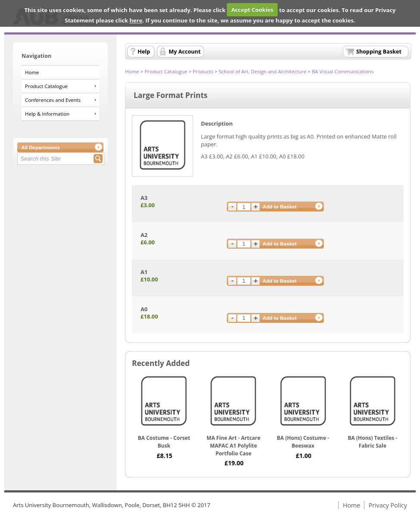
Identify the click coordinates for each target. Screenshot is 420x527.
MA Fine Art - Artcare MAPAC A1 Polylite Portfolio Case (234, 445)
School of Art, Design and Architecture (262, 71)
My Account (185, 51)
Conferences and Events (53, 100)
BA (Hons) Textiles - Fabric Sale (373, 442)
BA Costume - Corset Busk (164, 442)
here (136, 20)
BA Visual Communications (343, 71)
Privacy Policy (388, 505)
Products (203, 71)
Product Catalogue (46, 86)
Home (32, 72)
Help (144, 51)
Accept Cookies (252, 9)
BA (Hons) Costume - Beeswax (303, 442)
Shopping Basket (379, 51)
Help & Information (47, 114)
